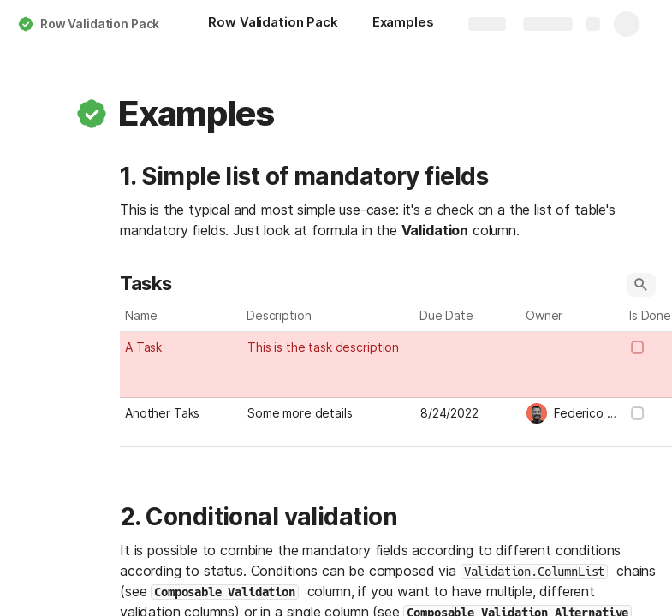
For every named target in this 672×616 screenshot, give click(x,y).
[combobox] (573, 346)
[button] (92, 114)
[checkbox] (638, 347)
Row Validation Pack (100, 24)
